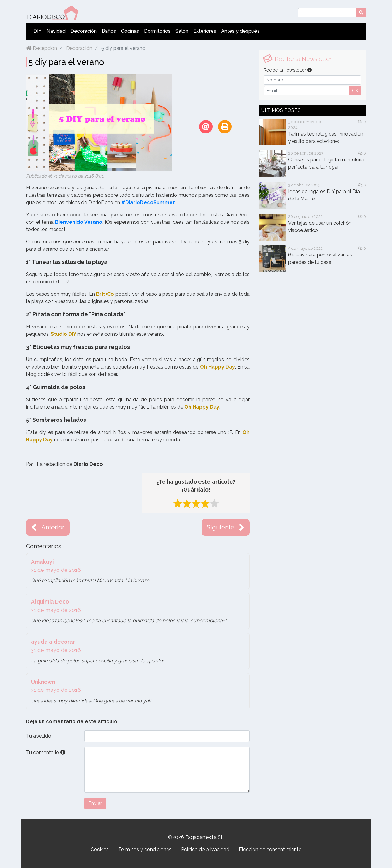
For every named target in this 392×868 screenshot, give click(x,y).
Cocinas (130, 31)
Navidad (56, 31)
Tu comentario (46, 752)
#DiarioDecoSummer (148, 202)
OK (355, 91)
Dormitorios (157, 31)
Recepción (41, 48)
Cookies (100, 849)
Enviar (95, 803)
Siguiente (226, 527)
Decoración (84, 31)
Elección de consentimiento (270, 849)
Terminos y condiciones (145, 849)
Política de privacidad (205, 849)
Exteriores (205, 31)
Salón (182, 31)
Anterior (48, 527)
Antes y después (240, 31)
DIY (38, 31)
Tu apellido (39, 736)
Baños (109, 31)
